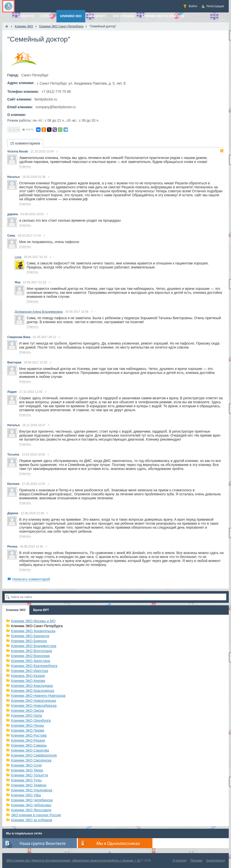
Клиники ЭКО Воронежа (30, 656)
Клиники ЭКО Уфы (26, 795)
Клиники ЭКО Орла (26, 715)
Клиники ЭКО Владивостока (34, 646)
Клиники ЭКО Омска (27, 711)
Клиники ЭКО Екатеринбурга (34, 666)
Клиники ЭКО (16, 610)
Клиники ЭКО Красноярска (32, 691)
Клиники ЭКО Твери (27, 770)
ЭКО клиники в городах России (36, 815)
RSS (222, 151)
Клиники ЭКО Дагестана (30, 661)
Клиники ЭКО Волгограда (31, 651)
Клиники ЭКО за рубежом (32, 820)
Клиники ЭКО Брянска (29, 641)
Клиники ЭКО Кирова (28, 681)
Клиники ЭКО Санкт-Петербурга (37, 626)
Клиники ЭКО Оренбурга (31, 720)
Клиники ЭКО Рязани (28, 740)
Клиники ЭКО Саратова (30, 750)
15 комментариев (25, 143)
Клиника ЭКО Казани (28, 676)
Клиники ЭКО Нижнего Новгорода (38, 696)
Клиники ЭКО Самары (29, 745)
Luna (18, 257)
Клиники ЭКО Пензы (27, 725)
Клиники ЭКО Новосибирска (34, 706)
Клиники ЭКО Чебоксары (31, 805)
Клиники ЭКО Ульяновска (31, 790)
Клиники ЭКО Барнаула (30, 636)
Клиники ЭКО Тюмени (29, 785)
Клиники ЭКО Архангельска (33, 631)
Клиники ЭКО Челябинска (32, 800)
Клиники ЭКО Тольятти (29, 775)
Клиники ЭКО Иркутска (29, 671)
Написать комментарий (31, 579)
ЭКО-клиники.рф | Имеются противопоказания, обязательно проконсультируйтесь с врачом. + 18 (73, 861)
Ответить (25, 166)
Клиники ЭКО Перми (27, 730)
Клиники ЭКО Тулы (26, 780)
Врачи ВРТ (41, 610)
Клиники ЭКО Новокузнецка (33, 701)
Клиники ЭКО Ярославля (31, 810)
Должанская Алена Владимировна (39, 312)
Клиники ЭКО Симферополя (34, 755)
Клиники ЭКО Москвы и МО (33, 621)
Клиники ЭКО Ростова (29, 735)
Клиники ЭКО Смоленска (31, 760)
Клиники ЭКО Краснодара (32, 686)
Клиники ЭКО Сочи (26, 765)
